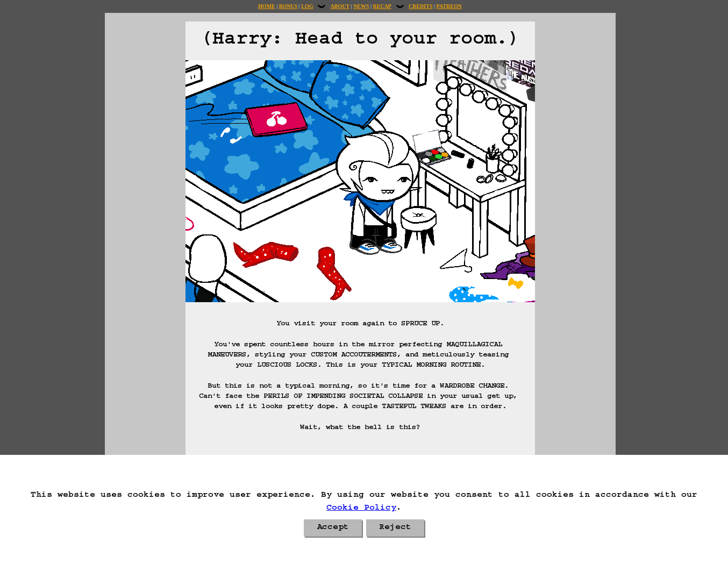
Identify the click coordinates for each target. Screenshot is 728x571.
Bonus (288, 6)
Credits (420, 6)
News (361, 6)
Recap (382, 6)
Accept (333, 528)
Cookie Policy (361, 509)
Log (307, 6)
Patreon (449, 6)
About (340, 6)
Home (267, 6)
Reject (395, 528)
